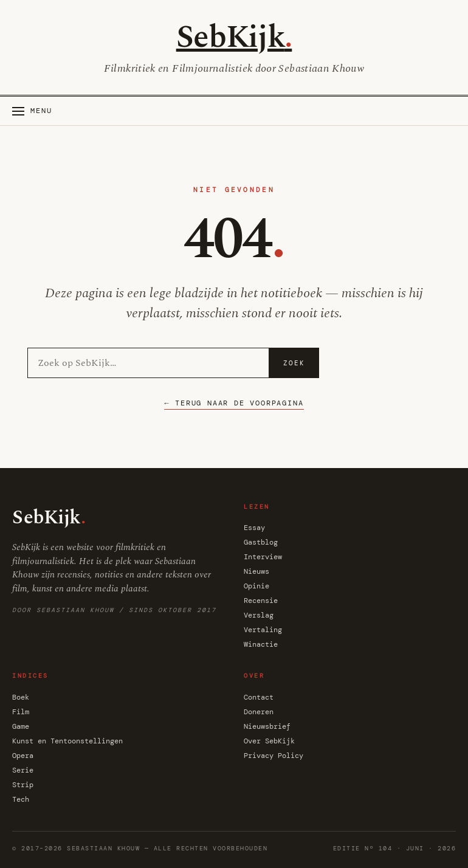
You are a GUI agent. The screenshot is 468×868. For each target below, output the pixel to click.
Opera (23, 756)
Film (21, 712)
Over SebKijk (269, 741)
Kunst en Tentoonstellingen (67, 741)
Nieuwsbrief (267, 726)
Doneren (259, 712)
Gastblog (261, 542)
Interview (263, 557)
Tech (21, 799)
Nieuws (256, 571)
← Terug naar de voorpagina (234, 403)
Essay (254, 528)
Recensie (261, 601)
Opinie (256, 586)
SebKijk (234, 37)
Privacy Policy (274, 756)
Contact (259, 697)
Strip (23, 785)
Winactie (261, 644)
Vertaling (263, 630)
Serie (23, 770)
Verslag (259, 615)
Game (21, 726)
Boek (21, 697)
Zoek (294, 363)
